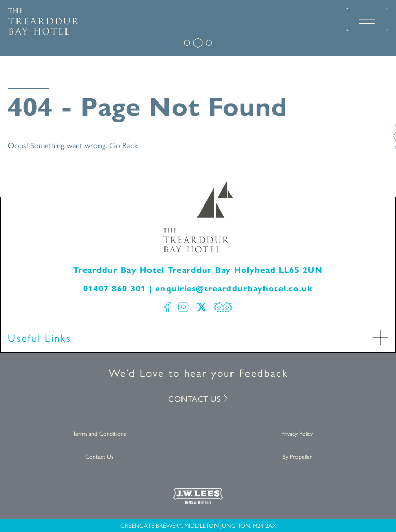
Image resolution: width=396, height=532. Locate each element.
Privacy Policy (297, 433)
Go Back (123, 145)
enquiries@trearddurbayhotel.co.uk (234, 289)
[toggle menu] (367, 20)
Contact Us (99, 456)
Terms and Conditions (99, 433)
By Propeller (297, 456)
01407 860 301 (114, 289)
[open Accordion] (381, 337)
